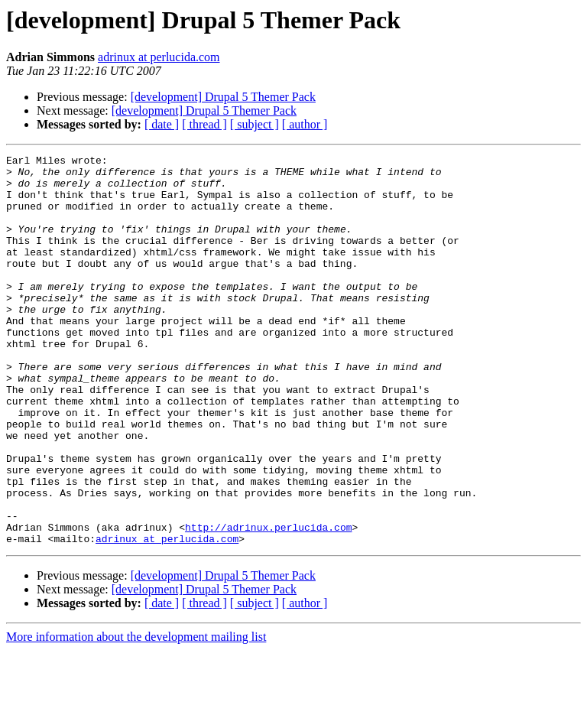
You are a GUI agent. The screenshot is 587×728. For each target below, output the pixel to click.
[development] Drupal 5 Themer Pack (223, 97)
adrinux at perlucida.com (159, 57)
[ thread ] (204, 124)
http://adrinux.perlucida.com (268, 603)
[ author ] (305, 124)
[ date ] (162, 124)
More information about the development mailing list (136, 715)
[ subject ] (255, 124)
